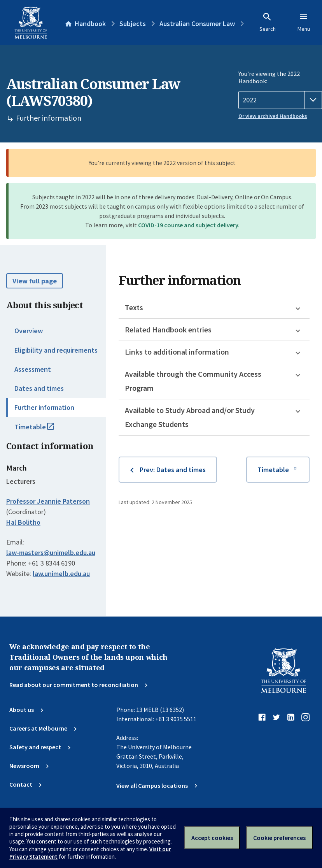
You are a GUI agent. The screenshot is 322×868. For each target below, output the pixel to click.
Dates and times (39, 388)
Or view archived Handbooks (273, 116)
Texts (134, 307)
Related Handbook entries (168, 329)
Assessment (33, 369)
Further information (44, 407)
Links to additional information (177, 352)
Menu (304, 22)
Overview (29, 331)
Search (268, 22)
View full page (35, 281)
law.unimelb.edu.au (61, 574)
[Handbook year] (280, 100)
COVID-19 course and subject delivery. (189, 225)
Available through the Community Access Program (193, 381)
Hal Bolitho (23, 522)
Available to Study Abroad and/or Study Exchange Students (190, 417)
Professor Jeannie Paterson (48, 501)
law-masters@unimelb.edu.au (51, 553)
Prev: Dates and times (173, 470)
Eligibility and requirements (56, 350)
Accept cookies (212, 838)
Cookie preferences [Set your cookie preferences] (279, 838)
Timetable (43, 430)
